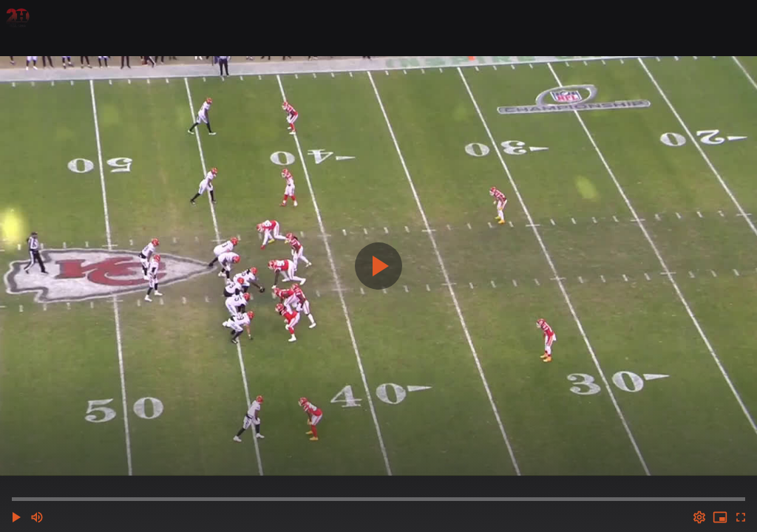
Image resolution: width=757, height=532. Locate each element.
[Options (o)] (699, 517)
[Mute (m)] (37, 517)
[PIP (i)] (720, 517)
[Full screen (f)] (741, 517)
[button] (16, 517)
